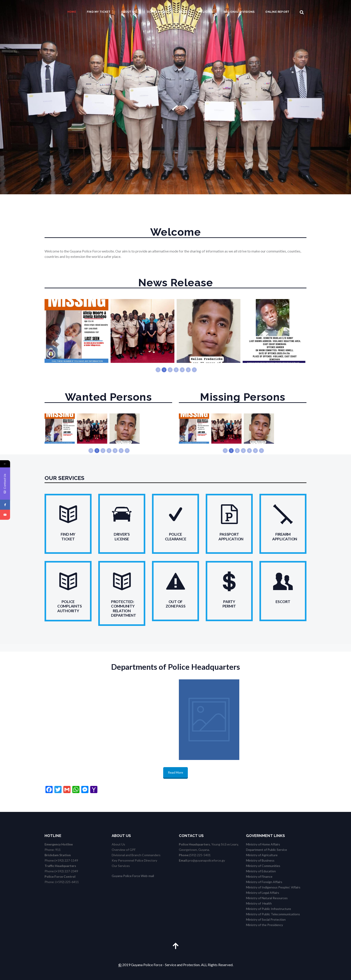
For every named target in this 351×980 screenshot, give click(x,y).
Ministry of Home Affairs (263, 844)
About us (129, 12)
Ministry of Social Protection (266, 919)
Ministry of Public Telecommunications (273, 914)
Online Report (277, 12)
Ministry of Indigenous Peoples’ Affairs (273, 887)
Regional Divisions (239, 12)
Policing (206, 12)
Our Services (157, 12)
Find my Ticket (99, 12)
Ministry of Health (259, 903)
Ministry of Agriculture (262, 855)
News (183, 12)
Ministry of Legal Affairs (263, 893)
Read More (175, 772)
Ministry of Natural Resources (267, 898)
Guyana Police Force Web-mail (133, 876)
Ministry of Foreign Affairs (264, 882)
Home (72, 12)
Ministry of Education (261, 871)
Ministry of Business (260, 860)
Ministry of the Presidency (264, 925)
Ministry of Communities (263, 866)
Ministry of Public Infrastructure (269, 909)
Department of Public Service (266, 850)
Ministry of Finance (259, 876)
